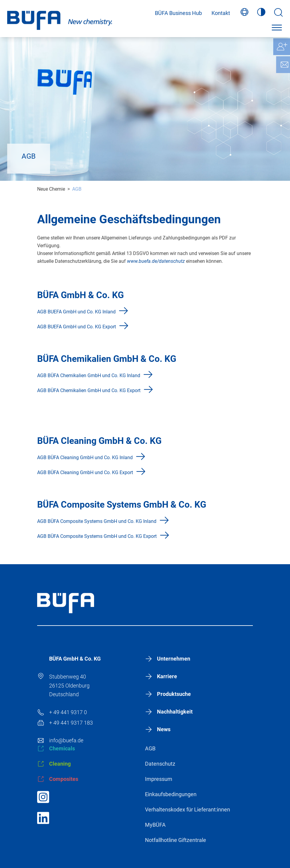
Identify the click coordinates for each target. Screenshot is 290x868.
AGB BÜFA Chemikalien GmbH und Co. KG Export (89, 390)
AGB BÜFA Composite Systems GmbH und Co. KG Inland (97, 521)
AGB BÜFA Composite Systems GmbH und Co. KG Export (97, 536)
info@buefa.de (66, 740)
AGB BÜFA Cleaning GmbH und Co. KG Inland (85, 457)
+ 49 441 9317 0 (68, 712)
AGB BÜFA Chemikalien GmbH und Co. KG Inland (89, 375)
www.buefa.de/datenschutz (157, 261)
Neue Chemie (51, 189)
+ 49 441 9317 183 (71, 723)
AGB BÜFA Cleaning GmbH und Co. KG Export (85, 472)
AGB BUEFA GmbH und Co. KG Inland (76, 312)
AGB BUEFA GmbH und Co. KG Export (77, 327)
